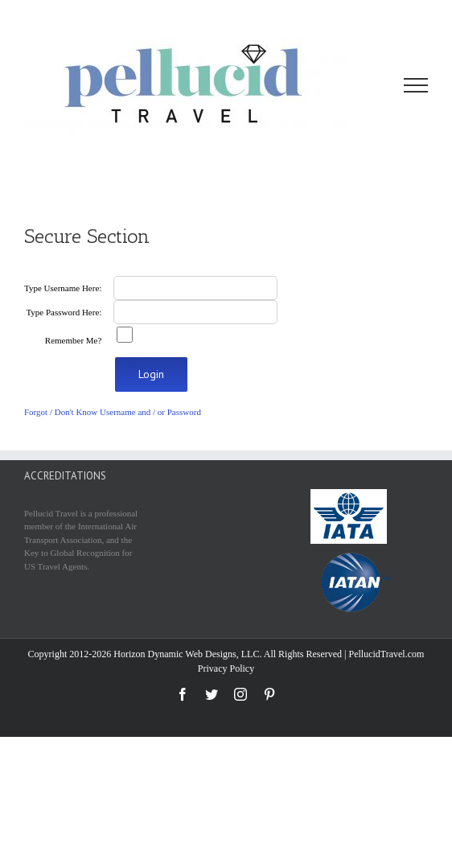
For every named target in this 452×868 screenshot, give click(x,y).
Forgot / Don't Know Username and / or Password (113, 412)
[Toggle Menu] (416, 85)
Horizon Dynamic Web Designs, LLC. (187, 654)
